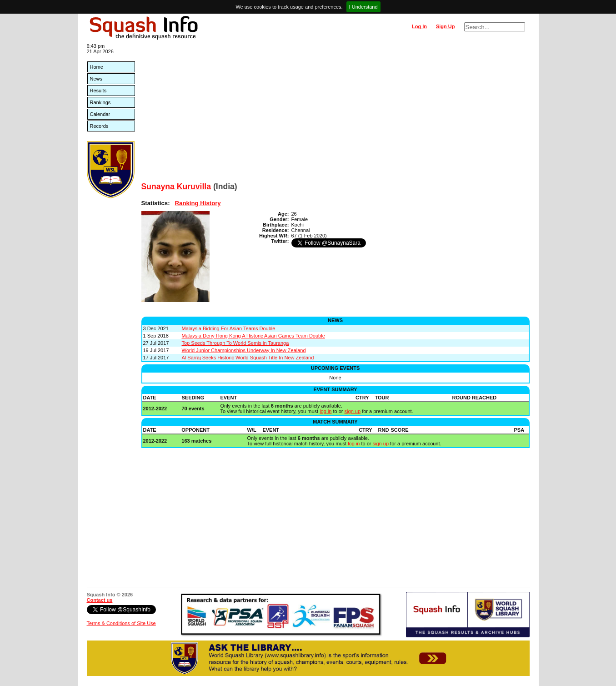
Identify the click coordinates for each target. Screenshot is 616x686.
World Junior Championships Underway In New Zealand (244, 350)
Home (97, 67)
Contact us (100, 600)
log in (326, 411)
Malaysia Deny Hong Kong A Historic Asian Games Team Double (253, 336)
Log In (419, 26)
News (96, 79)
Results (98, 91)
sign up (353, 411)
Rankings (100, 102)
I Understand (363, 7)
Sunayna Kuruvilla (176, 187)
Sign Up (446, 26)
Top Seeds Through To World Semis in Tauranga (235, 343)
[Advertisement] (336, 114)
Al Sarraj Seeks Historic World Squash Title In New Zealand (248, 358)
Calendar (100, 114)
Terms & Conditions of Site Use (121, 623)
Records (99, 126)
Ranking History (198, 203)
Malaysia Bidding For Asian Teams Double (229, 328)
